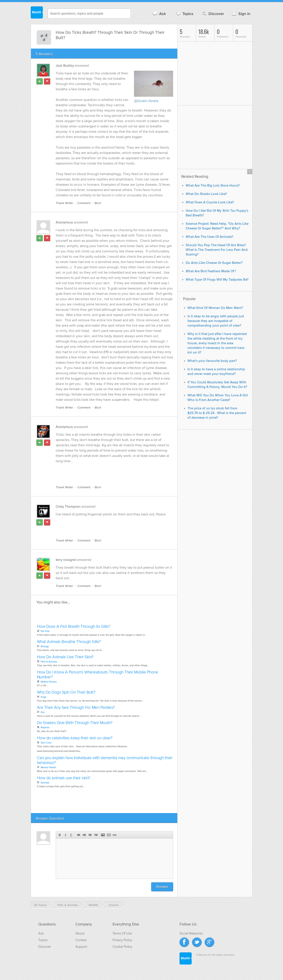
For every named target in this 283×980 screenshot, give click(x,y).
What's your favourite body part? (212, 361)
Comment (84, 206)
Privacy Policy (122, 943)
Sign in (241, 14)
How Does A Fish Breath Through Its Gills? (74, 630)
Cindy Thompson (68, 510)
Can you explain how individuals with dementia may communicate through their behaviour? (105, 764)
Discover (213, 14)
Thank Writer (64, 206)
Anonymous (64, 226)
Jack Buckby (65, 66)
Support (81, 950)
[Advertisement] (107, 475)
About (80, 937)
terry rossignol (66, 563)
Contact (81, 943)
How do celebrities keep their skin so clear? (75, 741)
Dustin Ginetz (148, 101)
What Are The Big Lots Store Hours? (213, 186)
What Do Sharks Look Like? (206, 194)
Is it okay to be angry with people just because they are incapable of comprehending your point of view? (216, 321)
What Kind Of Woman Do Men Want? (215, 308)
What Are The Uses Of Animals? (209, 237)
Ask (159, 14)
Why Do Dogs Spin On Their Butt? (66, 696)
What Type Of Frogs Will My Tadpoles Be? (217, 280)
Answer (162, 890)
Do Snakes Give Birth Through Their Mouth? (75, 726)
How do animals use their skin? (64, 781)
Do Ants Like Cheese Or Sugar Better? (214, 263)
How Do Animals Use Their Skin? (65, 660)
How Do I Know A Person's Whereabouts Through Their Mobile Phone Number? (98, 678)
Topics (184, 14)
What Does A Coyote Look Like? (210, 202)
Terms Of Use (122, 937)
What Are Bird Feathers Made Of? (211, 271)
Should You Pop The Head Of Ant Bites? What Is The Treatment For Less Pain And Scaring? (217, 250)
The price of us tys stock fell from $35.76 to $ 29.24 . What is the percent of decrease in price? (217, 413)
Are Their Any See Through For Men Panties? (76, 711)
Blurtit (37, 13)
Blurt (98, 206)
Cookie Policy (122, 950)
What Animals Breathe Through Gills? (69, 645)
